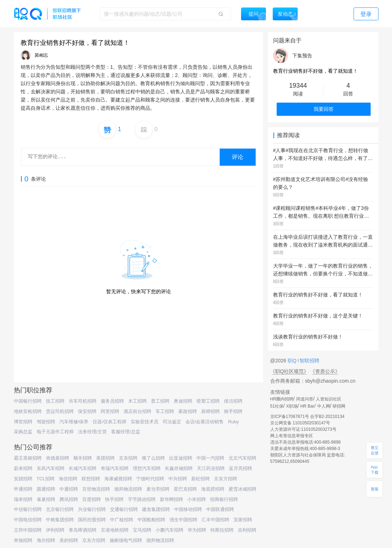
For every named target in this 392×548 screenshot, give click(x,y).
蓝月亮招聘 (241, 468)
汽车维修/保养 (74, 422)
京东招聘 (128, 458)
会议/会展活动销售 (205, 422)
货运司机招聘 (60, 411)
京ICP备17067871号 (290, 417)
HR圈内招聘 (282, 399)
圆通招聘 (46, 489)
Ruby (233, 422)
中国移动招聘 (188, 509)
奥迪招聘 (183, 401)
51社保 (277, 406)
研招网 (339, 406)
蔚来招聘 (23, 468)
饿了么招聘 (153, 458)
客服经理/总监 (126, 432)
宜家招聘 (243, 520)
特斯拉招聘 (222, 530)
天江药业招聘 (211, 468)
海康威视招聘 (118, 479)
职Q (293, 361)
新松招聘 (200, 479)
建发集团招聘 (156, 509)
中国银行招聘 (28, 401)
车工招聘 (165, 411)
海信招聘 (68, 479)
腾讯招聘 (69, 499)
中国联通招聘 (220, 509)
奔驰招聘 (23, 540)
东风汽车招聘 (51, 468)
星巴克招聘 (185, 489)
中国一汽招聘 (210, 458)
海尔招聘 (46, 540)
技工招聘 (55, 401)
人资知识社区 (329, 399)
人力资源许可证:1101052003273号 (303, 429)
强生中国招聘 (183, 520)
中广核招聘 (122, 520)
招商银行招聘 (224, 499)
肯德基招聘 (58, 458)
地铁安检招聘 (28, 411)
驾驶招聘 (46, 422)
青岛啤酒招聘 (83, 530)
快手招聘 (114, 499)
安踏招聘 (23, 479)
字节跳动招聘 (142, 499)
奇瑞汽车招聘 (115, 468)
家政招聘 (188, 411)
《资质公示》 (325, 371)
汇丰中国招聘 (215, 520)
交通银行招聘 (124, 509)
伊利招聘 (55, 530)
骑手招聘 (233, 411)
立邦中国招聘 (28, 530)
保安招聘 (87, 411)
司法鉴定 (172, 422)
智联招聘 (309, 361)
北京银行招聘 (60, 509)
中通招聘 (69, 489)
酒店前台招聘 (137, 411)
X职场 (292, 406)
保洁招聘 (233, 401)
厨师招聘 (210, 411)
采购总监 (23, 432)
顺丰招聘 (83, 458)
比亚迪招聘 (181, 458)
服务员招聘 (112, 401)
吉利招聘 (247, 530)
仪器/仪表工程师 (109, 422)
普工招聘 (160, 401)
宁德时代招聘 (150, 479)
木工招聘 (137, 401)
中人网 (324, 406)
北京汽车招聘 (242, 458)
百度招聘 (92, 499)
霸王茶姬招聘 (28, 458)
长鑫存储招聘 (179, 468)
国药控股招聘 (92, 520)
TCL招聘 (46, 479)
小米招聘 (197, 499)
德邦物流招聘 (128, 489)
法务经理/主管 (93, 432)
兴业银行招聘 (92, 509)
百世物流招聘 (96, 489)
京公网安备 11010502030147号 (300, 423)
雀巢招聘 (46, 499)
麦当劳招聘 (158, 489)
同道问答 (305, 399)
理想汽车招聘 (147, 468)
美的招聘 (69, 540)
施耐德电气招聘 (126, 540)
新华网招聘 (171, 499)
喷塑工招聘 (208, 401)
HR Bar (307, 406)
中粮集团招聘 (60, 520)
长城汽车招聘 (83, 468)
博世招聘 (23, 422)
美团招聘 (105, 458)
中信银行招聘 (28, 509)
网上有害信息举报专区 (292, 436)
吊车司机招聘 (83, 401)
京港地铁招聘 (115, 530)
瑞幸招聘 (23, 499)
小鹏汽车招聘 (169, 530)
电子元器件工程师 (55, 432)
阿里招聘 (110, 411)
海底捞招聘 (213, 489)
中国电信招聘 (28, 520)
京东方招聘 (226, 479)
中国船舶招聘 (151, 520)
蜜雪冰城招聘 (242, 489)
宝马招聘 (142, 530)
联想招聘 (91, 479)
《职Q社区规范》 (290, 371)
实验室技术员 (145, 422)
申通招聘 (23, 489)
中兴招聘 (178, 479)
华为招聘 (197, 530)
